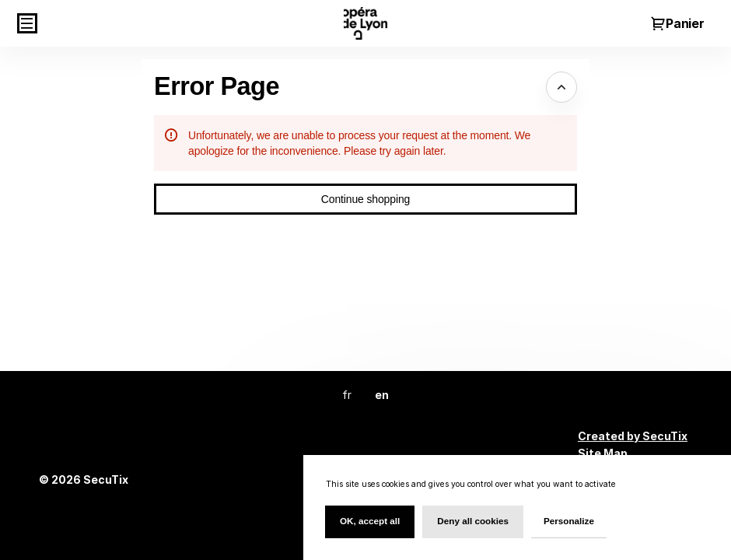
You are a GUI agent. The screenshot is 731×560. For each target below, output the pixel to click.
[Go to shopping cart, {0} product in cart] (677, 23)
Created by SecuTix (633, 436)
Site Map (603, 453)
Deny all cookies (473, 521)
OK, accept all (370, 521)
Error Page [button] (217, 86)
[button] (27, 23)
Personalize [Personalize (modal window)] (569, 521)
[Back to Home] (365, 23)
